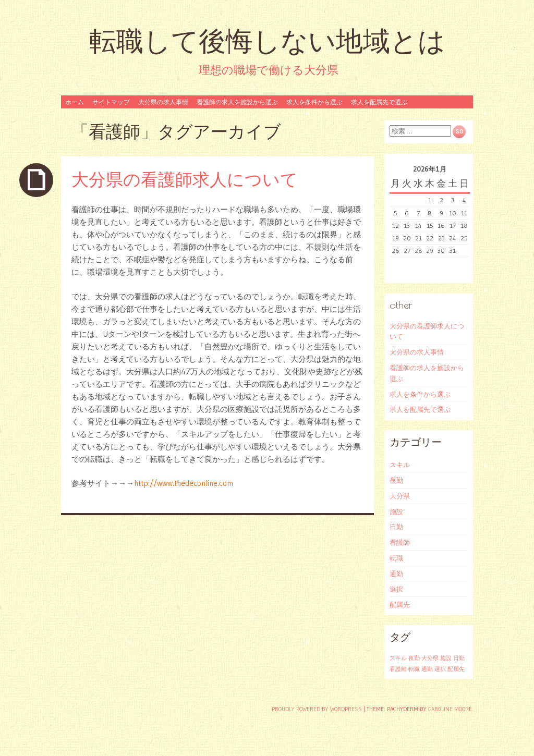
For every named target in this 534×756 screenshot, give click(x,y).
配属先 (400, 604)
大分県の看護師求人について (185, 179)
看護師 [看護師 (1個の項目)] (398, 669)
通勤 (396, 574)
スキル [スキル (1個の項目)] (398, 658)
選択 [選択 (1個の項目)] (440, 669)
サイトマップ (111, 102)
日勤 (396, 527)
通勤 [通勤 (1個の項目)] (427, 669)
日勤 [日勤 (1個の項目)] (459, 658)
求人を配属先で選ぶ (379, 102)
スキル (400, 465)
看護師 (400, 542)
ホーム (75, 102)
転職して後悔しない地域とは (267, 41)
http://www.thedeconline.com (184, 483)
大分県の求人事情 (163, 102)
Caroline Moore (450, 709)
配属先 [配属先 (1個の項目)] (456, 669)
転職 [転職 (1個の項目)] (414, 669)
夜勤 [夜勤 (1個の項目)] (414, 658)
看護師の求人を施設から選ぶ (237, 102)
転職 (396, 558)
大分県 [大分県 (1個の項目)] (430, 658)
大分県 (400, 496)
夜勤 (396, 480)
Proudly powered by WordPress (317, 709)
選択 (396, 589)
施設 (396, 511)
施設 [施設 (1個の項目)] (446, 658)
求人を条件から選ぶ (314, 102)
